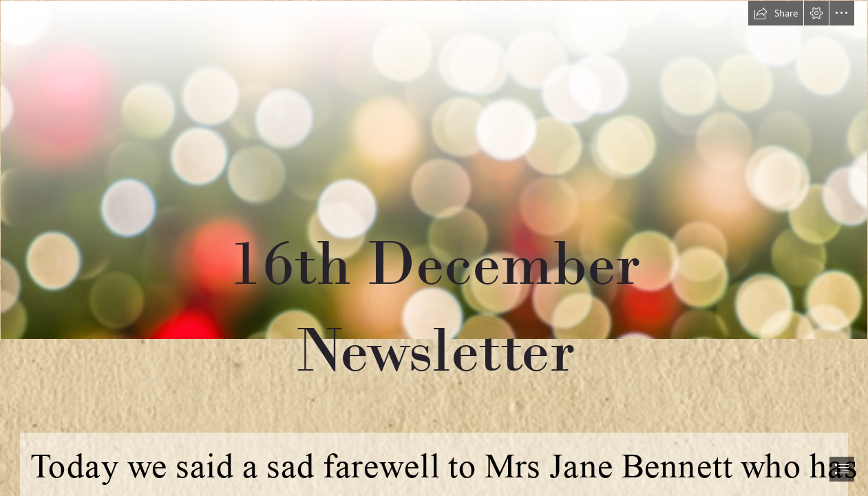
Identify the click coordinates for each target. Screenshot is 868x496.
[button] (776, 13)
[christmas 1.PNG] (434, 211)
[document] (434, 248)
